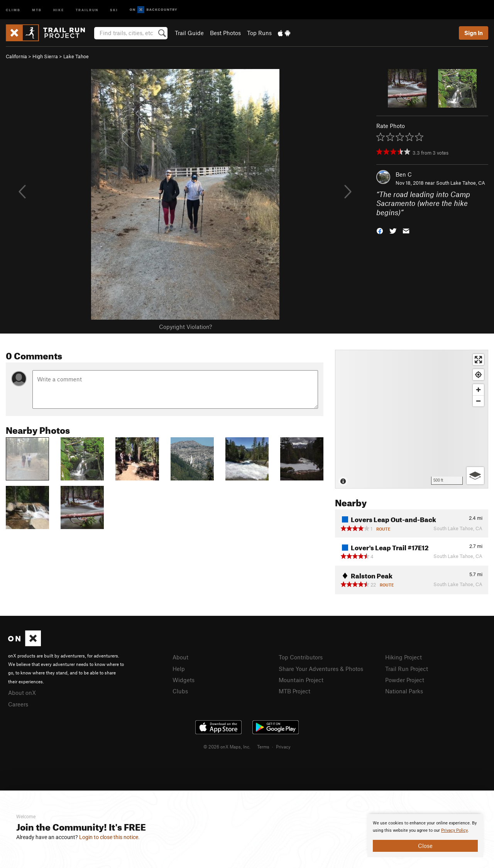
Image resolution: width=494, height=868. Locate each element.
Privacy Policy (454, 830)
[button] (380, 230)
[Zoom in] (478, 390)
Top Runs (259, 33)
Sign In (474, 33)
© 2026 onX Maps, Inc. (227, 747)
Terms (263, 747)
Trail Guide (189, 33)
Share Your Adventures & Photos (321, 669)
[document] (425, 836)
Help (179, 669)
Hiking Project (403, 657)
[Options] (475, 476)
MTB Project (294, 691)
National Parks (404, 691)
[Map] (412, 419)
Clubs (180, 691)
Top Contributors (301, 657)
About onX (22, 693)
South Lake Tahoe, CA (461, 183)
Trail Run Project (407, 669)
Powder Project (405, 680)
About (180, 657)
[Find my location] (478, 375)
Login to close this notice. (109, 837)
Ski (114, 9)
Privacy (283, 747)
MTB (37, 9)
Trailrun (87, 9)
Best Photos (225, 33)
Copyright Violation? (185, 327)
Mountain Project (301, 680)
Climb (13, 9)
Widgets (184, 680)
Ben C (404, 174)
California (16, 56)
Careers (18, 704)
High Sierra (45, 56)
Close (425, 846)
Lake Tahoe (76, 56)
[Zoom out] (478, 401)
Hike (59, 9)
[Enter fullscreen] (478, 360)
